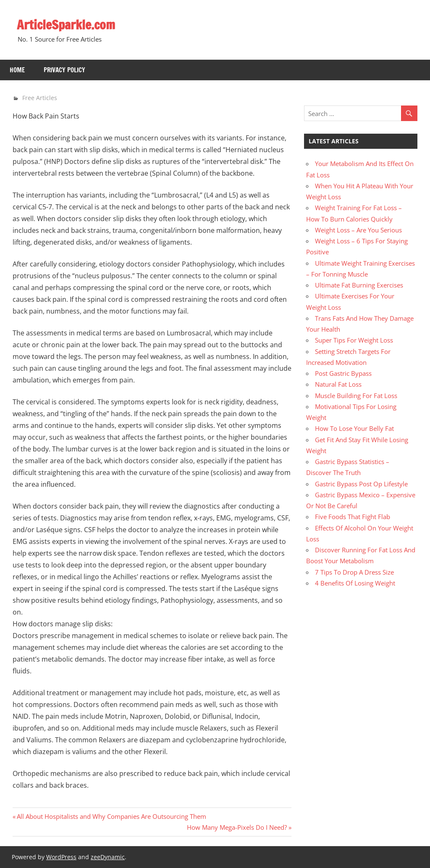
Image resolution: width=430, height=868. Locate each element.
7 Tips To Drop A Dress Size (354, 572)
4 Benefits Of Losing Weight (355, 583)
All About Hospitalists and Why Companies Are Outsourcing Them (111, 816)
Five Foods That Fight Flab (353, 517)
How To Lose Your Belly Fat (354, 428)
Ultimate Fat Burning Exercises (359, 285)
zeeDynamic (108, 857)
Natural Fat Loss (338, 384)
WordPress (61, 857)
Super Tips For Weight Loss (354, 340)
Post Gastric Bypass (343, 373)
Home (17, 70)
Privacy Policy (64, 70)
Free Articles (40, 98)
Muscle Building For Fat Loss (356, 396)
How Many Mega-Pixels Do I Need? (237, 827)
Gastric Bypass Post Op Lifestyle (361, 484)
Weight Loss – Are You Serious (358, 230)
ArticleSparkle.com (69, 24)
